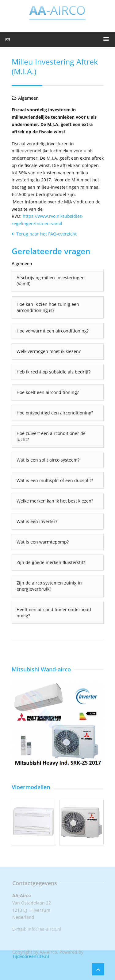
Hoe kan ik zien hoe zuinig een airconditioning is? (48, 307)
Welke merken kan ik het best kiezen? (55, 501)
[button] (106, 39)
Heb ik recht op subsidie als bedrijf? (54, 372)
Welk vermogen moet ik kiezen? (49, 351)
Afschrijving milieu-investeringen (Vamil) (51, 281)
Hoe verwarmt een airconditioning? (53, 331)
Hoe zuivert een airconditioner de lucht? (51, 436)
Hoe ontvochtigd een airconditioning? (55, 413)
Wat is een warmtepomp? (43, 542)
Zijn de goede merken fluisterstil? (51, 562)
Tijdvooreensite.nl (31, 956)
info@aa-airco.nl (44, 929)
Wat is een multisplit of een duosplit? (55, 480)
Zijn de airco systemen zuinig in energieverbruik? (49, 586)
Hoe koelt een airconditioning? (48, 392)
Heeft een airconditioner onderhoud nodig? (54, 612)
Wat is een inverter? (37, 521)
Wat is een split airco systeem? (48, 460)
